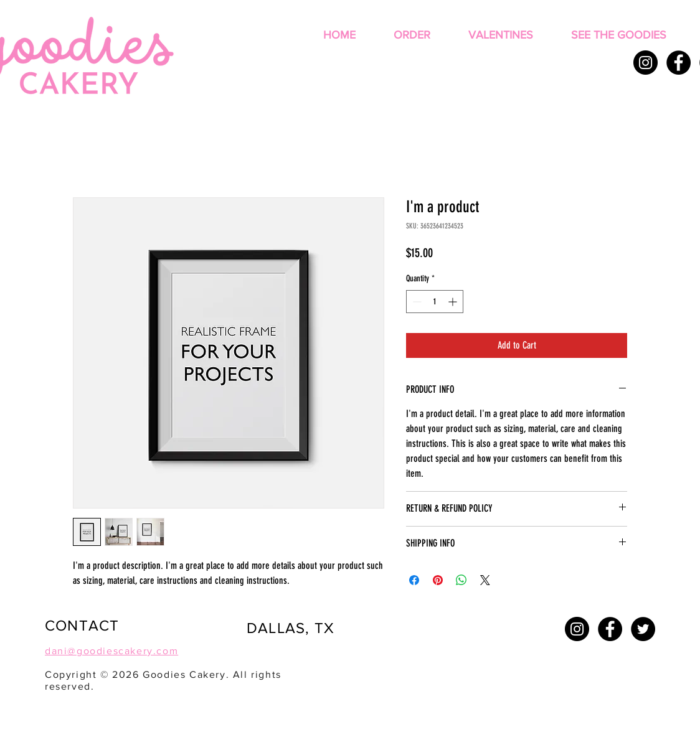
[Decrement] (416, 302)
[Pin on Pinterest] (438, 580)
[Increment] (454, 302)
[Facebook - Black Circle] (679, 63)
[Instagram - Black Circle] (646, 63)
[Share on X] (485, 580)
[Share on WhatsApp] (461, 580)
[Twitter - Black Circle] (643, 629)
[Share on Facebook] (414, 580)
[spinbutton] (435, 302)
